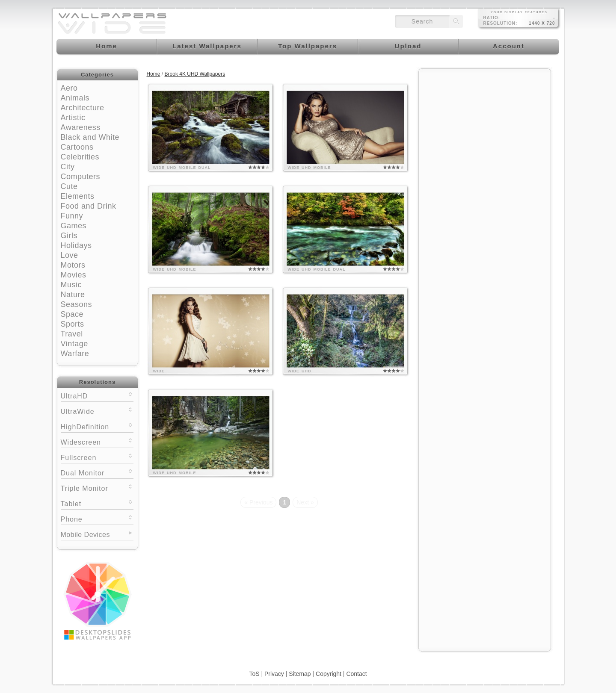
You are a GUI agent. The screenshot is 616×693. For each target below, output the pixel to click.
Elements (78, 196)
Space (72, 314)
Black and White (90, 137)
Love (70, 255)
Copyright (329, 674)
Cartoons (77, 147)
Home (154, 74)
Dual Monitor (97, 472)
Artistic (73, 118)
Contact (356, 674)
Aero (69, 88)
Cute (69, 186)
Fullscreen (97, 457)
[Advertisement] (485, 127)
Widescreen (97, 441)
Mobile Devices (85, 535)
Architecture (83, 108)
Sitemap (300, 674)
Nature (73, 295)
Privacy (274, 674)
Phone (97, 518)
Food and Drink (89, 206)
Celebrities (80, 157)
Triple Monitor (97, 488)
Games (74, 226)
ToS (254, 674)
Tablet (97, 503)
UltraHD (97, 395)
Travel (72, 334)
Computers (81, 177)
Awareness (81, 127)
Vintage (74, 344)
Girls (69, 236)
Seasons (77, 304)
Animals (75, 98)
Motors (73, 265)
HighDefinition (97, 426)
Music (71, 285)
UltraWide (97, 411)
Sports (73, 324)
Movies (74, 275)
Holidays (76, 245)
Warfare (75, 354)
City (68, 167)
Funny (72, 216)
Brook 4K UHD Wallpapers (195, 74)
